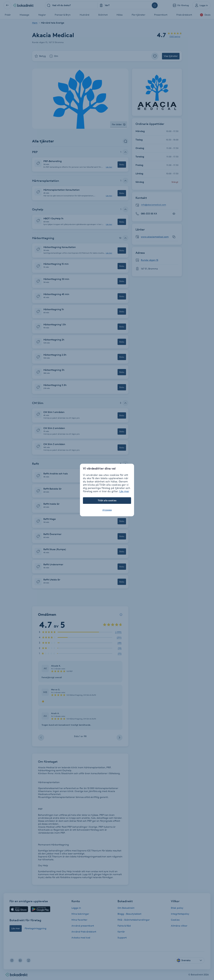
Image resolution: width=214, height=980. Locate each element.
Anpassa (107, 510)
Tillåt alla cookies (107, 500)
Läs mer (124, 491)
